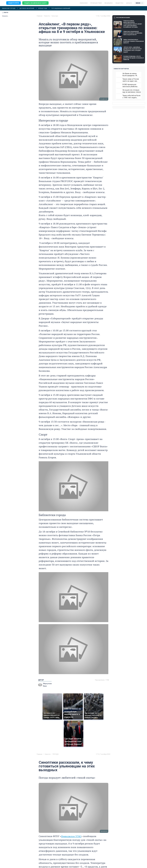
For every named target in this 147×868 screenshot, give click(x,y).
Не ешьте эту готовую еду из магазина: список (132, 91)
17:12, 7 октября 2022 (103, 754)
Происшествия (96, 3)
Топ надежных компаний (63, 8)
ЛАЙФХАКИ (84, 3)
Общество (119, 3)
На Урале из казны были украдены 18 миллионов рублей (130, 75)
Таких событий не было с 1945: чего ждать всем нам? (131, 97)
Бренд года (44, 8)
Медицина (109, 3)
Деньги (129, 3)
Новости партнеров (121, 69)
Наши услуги (14, 3)
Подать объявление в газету (36, 3)
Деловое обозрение (28, 8)
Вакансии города (9, 8)
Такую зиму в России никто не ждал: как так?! (131, 80)
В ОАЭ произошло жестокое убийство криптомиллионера (130, 86)
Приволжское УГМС (73, 836)
